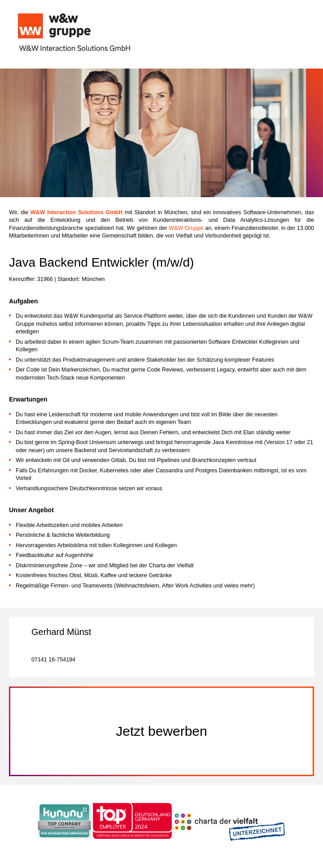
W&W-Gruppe (187, 228)
